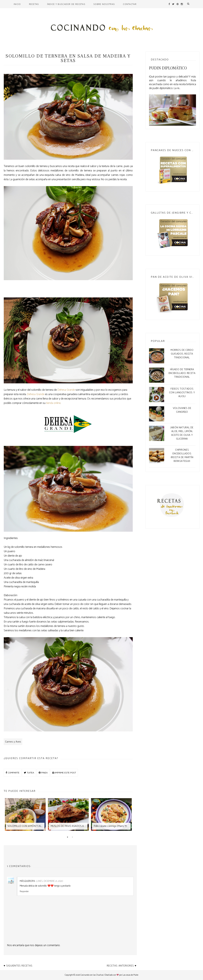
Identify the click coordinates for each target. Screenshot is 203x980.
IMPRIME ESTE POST (64, 773)
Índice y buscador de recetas (66, 4)
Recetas (34, 4)
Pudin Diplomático (168, 68)
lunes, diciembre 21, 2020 (49, 881)
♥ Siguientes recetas (18, 966)
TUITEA (29, 773)
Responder (24, 891)
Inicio (17, 4)
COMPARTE (13, 773)
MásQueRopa (27, 881)
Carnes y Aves (13, 742)
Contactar (130, 4)
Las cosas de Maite (130, 975)
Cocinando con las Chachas (92, 975)
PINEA (43, 773)
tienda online (53, 403)
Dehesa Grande (66, 390)
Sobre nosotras (104, 4)
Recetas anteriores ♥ (122, 966)
